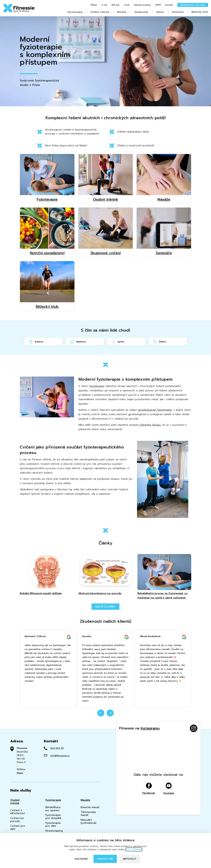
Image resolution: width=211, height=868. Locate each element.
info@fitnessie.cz (60, 756)
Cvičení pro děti (18, 828)
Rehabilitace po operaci (53, 809)
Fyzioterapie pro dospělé (53, 817)
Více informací (134, 850)
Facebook (149, 808)
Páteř (159, 342)
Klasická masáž (90, 807)
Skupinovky (141, 12)
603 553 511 (57, 748)
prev (101, 713)
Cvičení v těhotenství (18, 812)
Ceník (127, 5)
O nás (104, 5)
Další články (106, 607)
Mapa (20, 773)
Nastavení (81, 859)
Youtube (169, 808)
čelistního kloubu (150, 425)
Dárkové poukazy (142, 5)
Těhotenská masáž (88, 814)
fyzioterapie (97, 386)
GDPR (158, 5)
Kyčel (117, 342)
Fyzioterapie (75, 12)
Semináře (178, 12)
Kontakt (169, 5)
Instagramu (150, 728)
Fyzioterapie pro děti (53, 824)
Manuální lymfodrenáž (89, 821)
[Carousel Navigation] (105, 715)
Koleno (36, 342)
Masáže (122, 12)
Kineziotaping (54, 831)
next (110, 713)
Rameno (78, 342)
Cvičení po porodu (17, 820)
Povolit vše (105, 859)
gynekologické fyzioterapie (155, 410)
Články (94, 5)
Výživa (160, 12)
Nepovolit (130, 859)
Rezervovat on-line (193, 5)
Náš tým (116, 5)
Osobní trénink (100, 12)
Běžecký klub (200, 12)
